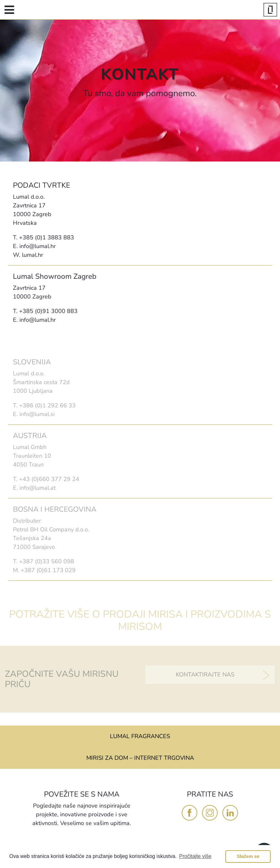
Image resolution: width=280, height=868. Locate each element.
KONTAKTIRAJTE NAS (205, 675)
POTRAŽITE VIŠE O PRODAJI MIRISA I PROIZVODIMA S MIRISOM (140, 620)
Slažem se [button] (248, 856)
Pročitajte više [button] (195, 856)
